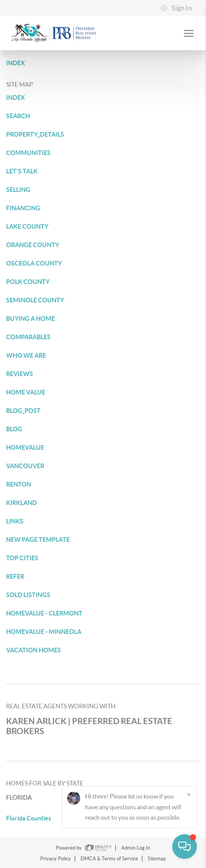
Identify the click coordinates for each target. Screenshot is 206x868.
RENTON (19, 484)
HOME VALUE (26, 392)
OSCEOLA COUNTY (34, 263)
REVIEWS (20, 374)
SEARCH (18, 116)
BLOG (14, 429)
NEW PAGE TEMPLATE (38, 540)
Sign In (176, 8)
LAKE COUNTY (27, 226)
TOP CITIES (22, 558)
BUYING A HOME (30, 318)
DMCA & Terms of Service (109, 859)
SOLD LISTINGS (28, 595)
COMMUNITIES (28, 153)
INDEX (16, 63)
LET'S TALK (22, 171)
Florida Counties (29, 818)
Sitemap (157, 859)
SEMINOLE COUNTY (35, 300)
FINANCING (23, 208)
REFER (15, 576)
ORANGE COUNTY (33, 245)
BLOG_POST (23, 411)
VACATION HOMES (34, 650)
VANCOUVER (25, 466)
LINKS (15, 521)
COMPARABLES (28, 337)
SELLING (18, 190)
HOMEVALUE (25, 447)
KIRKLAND (21, 503)
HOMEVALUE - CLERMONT (44, 613)
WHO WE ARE (26, 355)
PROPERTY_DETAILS (35, 134)
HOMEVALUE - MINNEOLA (44, 632)
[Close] (189, 794)
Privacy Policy (56, 859)
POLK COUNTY (28, 282)
